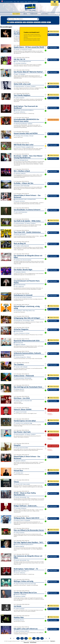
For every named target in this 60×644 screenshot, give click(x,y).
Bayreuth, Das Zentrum (20, 201)
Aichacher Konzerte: (18, 331)
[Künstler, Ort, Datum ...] (23, 19)
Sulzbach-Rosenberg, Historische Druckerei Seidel (26, 584)
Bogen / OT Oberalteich (20, 74)
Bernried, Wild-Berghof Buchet (22, 160)
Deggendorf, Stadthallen (20, 345)
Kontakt (30, 2)
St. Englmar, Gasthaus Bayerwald (22, 246)
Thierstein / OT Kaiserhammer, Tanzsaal (23, 50)
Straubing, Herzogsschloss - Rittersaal (23, 357)
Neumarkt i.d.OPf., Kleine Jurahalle (22, 484)
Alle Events (16, 14)
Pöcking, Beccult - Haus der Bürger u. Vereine (25, 320)
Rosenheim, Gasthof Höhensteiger (22, 186)
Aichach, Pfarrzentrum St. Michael (22, 333)
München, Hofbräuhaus (20, 112)
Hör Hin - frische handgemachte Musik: (22, 61)
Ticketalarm (34, 14)
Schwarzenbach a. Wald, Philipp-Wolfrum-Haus (25, 311)
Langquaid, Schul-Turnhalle (21, 412)
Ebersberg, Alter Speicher (20, 235)
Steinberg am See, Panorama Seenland (23, 260)
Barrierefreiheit (33, 642)
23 (22, 638)
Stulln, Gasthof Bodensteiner (21, 212)
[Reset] (38, 19)
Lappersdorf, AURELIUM (20, 173)
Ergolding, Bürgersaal (20, 546)
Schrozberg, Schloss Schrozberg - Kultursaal (24, 136)
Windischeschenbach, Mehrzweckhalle (23, 378)
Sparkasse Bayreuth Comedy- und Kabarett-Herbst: (25, 199)
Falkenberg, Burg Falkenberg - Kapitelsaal (24, 124)
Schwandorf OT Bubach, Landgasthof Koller (24, 147)
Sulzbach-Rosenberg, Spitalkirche (22, 631)
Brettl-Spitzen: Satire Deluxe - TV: (21, 571)
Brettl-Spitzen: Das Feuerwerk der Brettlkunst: (24, 110)
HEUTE (25, 14)
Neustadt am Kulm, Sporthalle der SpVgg (24, 423)
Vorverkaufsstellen (8, 2)
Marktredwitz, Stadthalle (20, 596)
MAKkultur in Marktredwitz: (20, 595)
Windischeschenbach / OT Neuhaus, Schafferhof (25, 86)
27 (38, 638)
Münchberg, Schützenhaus (21, 63)
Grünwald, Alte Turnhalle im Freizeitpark (24, 298)
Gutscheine (44, 14)
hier (39, 40)
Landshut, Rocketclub (20, 98)
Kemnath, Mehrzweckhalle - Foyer (22, 497)
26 (34, 638)
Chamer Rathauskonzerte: (20, 285)
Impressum (35, 2)
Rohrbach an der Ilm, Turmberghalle (23, 520)
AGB (18, 2)
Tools (26, 2)
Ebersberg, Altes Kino (20, 389)
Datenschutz (26, 642)
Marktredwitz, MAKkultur (21, 272)
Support (22, 2)
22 (18, 638)
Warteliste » (50, 413)
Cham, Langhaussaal (19, 287)
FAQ (15, 2)
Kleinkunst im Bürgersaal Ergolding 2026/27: (24, 545)
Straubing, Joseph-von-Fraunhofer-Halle (24, 401)
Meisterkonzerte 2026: (19, 355)
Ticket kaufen (52, 35)
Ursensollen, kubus (19, 473)
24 (26, 638)
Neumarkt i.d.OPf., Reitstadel (21, 367)
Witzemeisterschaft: (18, 343)
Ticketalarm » (50, 415)
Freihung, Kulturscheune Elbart (22, 448)
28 (42, 638)
